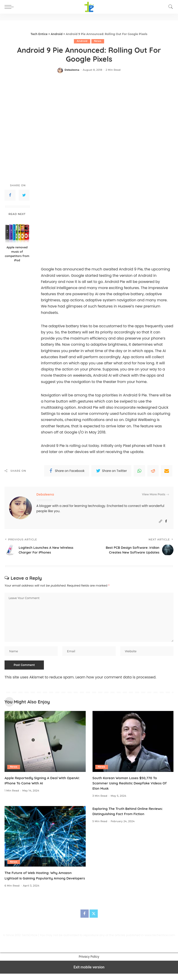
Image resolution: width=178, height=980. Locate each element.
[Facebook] (166, 521)
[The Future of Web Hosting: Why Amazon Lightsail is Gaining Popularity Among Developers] (45, 838)
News (98, 41)
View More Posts (155, 494)
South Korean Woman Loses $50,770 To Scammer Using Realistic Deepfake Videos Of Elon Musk (132, 784)
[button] (10, 7)
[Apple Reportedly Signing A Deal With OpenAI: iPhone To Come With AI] (45, 742)
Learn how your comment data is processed (115, 678)
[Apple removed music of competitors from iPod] (17, 231)
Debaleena (72, 70)
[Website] (160, 521)
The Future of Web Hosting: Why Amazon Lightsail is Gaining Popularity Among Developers (41, 879)
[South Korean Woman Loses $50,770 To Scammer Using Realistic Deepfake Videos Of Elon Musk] (133, 742)
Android (82, 41)
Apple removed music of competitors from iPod (17, 254)
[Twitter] (94, 920)
